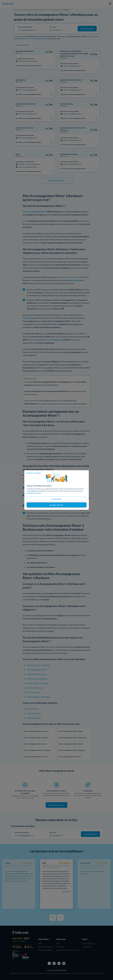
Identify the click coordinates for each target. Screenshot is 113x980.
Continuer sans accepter (33, 473)
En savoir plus (56, 499)
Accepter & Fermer (56, 505)
